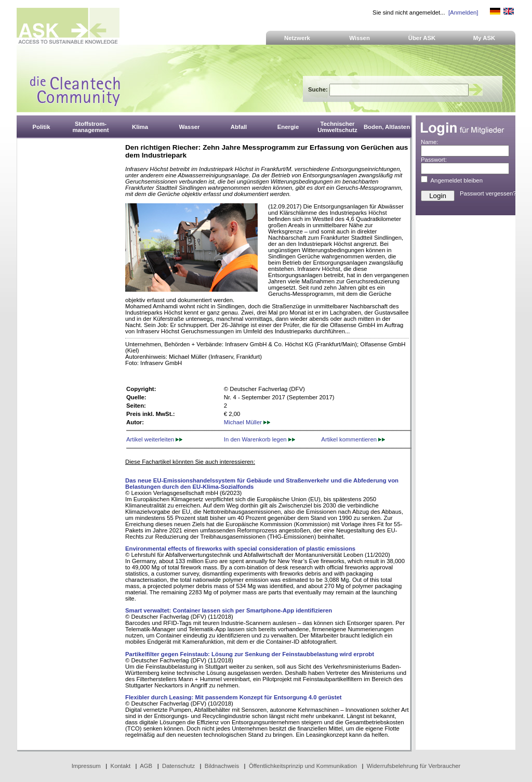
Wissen (360, 38)
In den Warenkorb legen (260, 439)
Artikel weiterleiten (154, 439)
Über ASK (422, 38)
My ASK (484, 38)
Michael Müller (247, 422)
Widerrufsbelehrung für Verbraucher (414, 766)
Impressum (86, 766)
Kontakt (121, 766)
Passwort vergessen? (488, 193)
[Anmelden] (463, 12)
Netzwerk (297, 38)
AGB (146, 766)
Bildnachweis (222, 766)
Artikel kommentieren (353, 439)
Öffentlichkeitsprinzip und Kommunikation (303, 766)
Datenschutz (178, 766)
